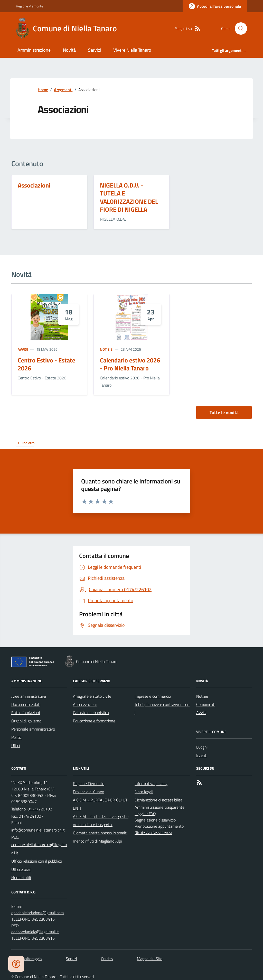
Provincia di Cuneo (88, 792)
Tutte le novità (224, 412)
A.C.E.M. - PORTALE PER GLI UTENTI (100, 804)
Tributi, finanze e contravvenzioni (162, 708)
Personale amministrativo (33, 729)
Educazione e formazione (94, 721)
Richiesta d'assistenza (153, 833)
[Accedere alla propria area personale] (215, 6)
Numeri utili (21, 878)
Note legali (144, 792)
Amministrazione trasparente (159, 807)
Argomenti (63, 90)
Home (43, 90)
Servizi (95, 50)
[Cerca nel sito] (239, 29)
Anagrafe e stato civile (92, 696)
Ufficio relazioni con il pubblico (37, 861)
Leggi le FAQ (145, 814)
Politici (17, 737)
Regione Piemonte (30, 6)
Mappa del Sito (150, 959)
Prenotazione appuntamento (159, 826)
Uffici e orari (21, 869)
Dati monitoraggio (26, 959)
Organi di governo (26, 721)
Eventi (202, 755)
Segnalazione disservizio (155, 820)
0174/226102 (40, 809)
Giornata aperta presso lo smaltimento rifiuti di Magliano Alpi (100, 837)
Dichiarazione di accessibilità (158, 800)
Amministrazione (34, 50)
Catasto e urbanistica (91, 713)
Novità (69, 50)
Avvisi (23, 349)
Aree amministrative (29, 696)
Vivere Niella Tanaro (132, 50)
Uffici (16, 745)
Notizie (106, 349)
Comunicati (206, 704)
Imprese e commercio (153, 696)
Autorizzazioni (85, 704)
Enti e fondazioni (26, 713)
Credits (107, 959)
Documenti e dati (26, 704)
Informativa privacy (151, 783)
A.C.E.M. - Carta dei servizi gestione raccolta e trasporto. (101, 820)
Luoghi (202, 747)
